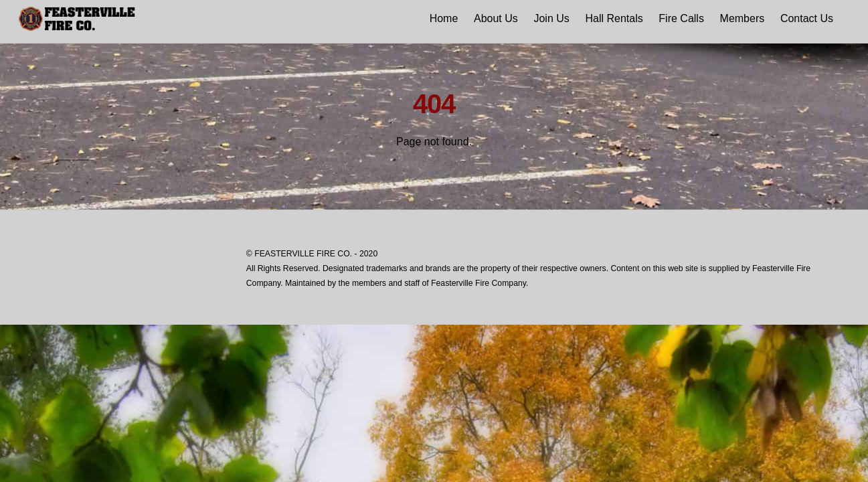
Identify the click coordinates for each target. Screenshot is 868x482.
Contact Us (807, 18)
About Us (496, 18)
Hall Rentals (614, 18)
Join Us (551, 18)
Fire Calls (681, 18)
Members (743, 18)
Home (444, 18)
